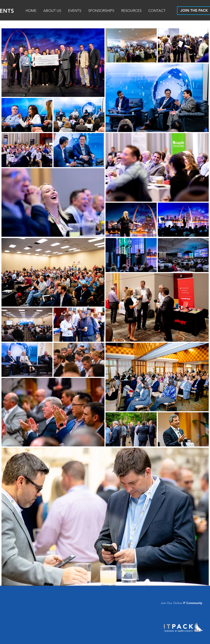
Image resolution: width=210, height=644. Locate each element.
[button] (132, 11)
